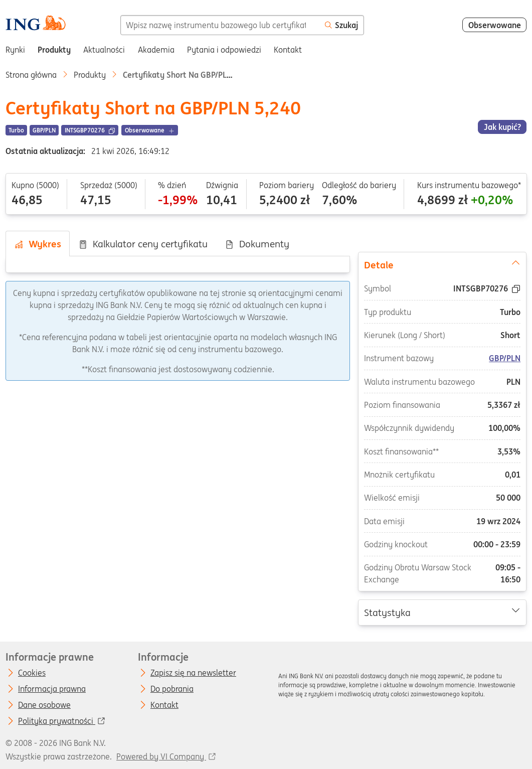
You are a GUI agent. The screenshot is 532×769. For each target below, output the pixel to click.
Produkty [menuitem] (54, 50)
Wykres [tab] (38, 244)
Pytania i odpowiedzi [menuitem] (224, 50)
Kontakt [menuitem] (288, 50)
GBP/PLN (505, 358)
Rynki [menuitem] (15, 50)
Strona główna (31, 75)
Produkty (90, 75)
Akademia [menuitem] (156, 50)
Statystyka (442, 612)
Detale (442, 264)
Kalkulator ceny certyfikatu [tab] (143, 244)
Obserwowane (495, 25)
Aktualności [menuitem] (104, 50)
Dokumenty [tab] (257, 244)
